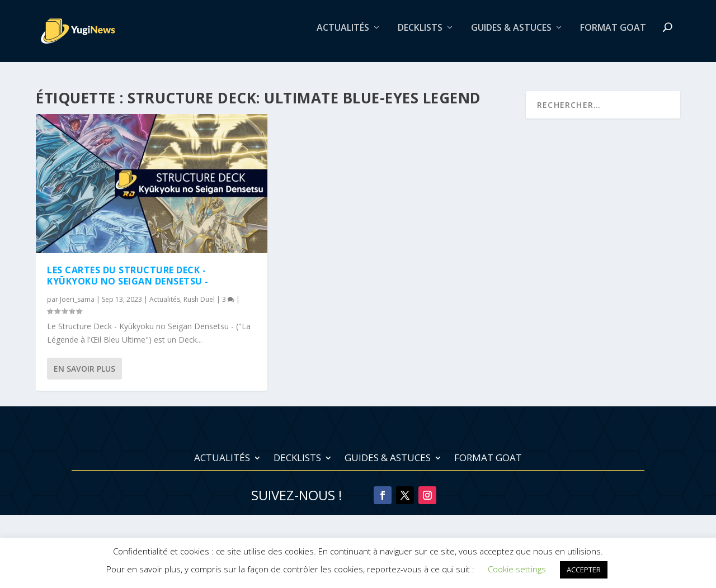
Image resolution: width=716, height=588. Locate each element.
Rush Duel (199, 299)
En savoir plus (84, 369)
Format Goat (613, 35)
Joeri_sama (77, 299)
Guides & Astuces (511, 35)
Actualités (343, 35)
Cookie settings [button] (517, 569)
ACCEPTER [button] (584, 570)
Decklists (420, 35)
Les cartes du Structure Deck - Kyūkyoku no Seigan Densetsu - (128, 276)
